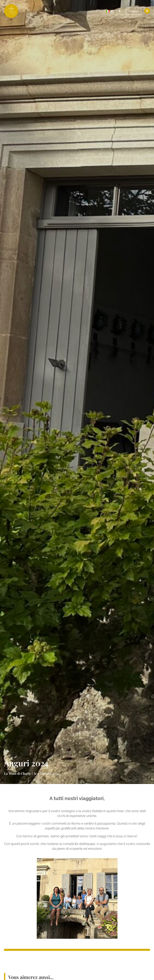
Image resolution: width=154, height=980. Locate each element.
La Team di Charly (17, 773)
